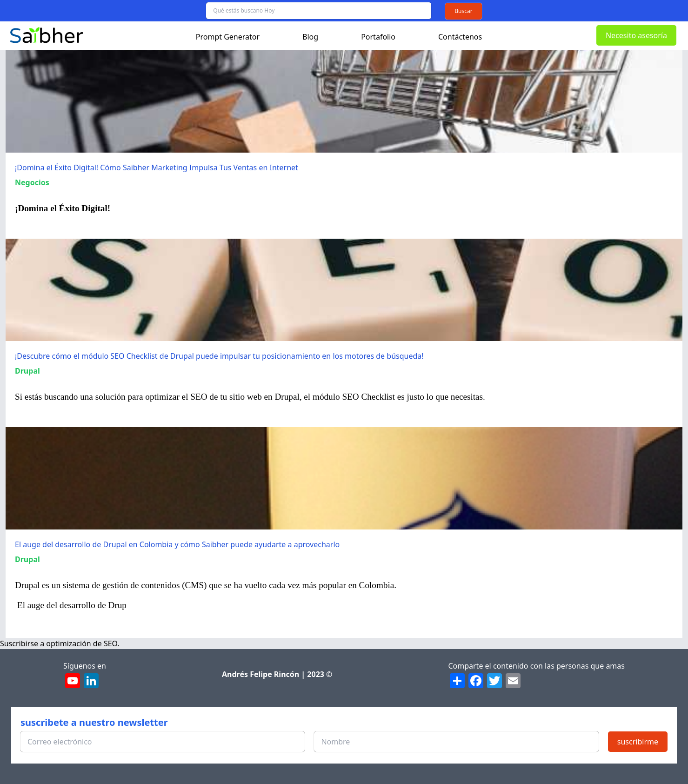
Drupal (27, 371)
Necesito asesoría (636, 35)
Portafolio (378, 37)
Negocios (32, 182)
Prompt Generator (228, 37)
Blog (310, 37)
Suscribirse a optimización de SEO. (60, 643)
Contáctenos (460, 37)
